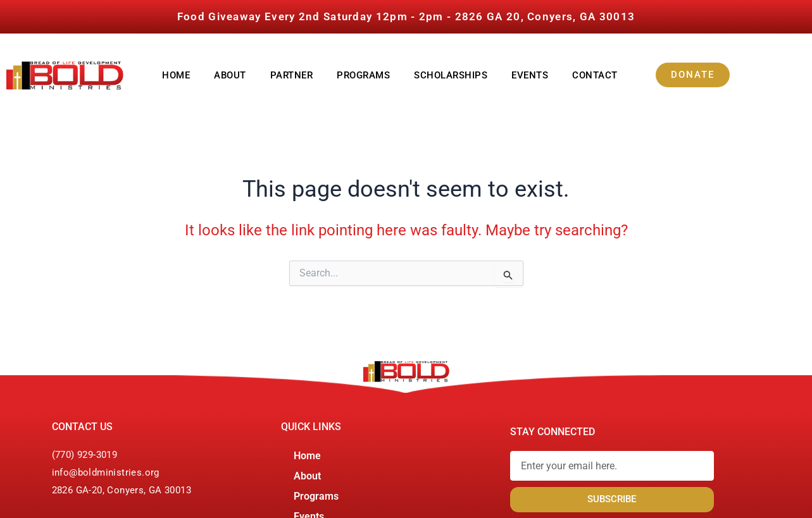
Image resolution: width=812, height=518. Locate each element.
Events (530, 75)
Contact (595, 75)
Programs (363, 75)
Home (176, 75)
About (230, 75)
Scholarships (451, 75)
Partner (292, 75)
